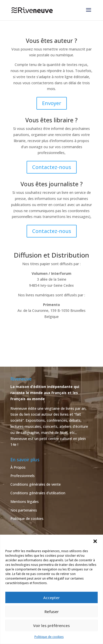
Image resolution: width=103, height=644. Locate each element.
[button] (95, 541)
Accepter (51, 598)
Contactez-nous (52, 167)
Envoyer (52, 103)
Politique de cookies (49, 637)
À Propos (18, 467)
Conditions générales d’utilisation (38, 493)
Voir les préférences (51, 625)
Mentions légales (25, 502)
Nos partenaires (24, 510)
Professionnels (23, 476)
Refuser (52, 612)
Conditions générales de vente (36, 484)
